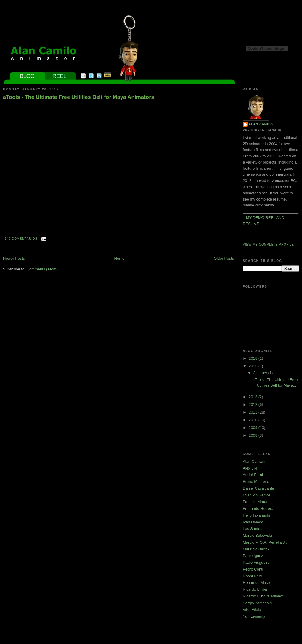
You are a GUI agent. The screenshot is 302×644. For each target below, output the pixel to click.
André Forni (253, 475)
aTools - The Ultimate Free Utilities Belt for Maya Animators (78, 97)
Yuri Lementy (254, 616)
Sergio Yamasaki (257, 603)
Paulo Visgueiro (256, 562)
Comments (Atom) (42, 269)
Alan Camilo (261, 124)
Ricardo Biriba (255, 589)
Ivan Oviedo (253, 522)
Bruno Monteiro (256, 482)
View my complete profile (268, 245)
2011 (254, 412)
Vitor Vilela (252, 609)
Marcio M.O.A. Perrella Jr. (265, 542)
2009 (254, 428)
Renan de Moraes (258, 583)
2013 (254, 397)
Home (119, 258)
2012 (254, 404)
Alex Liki (250, 468)
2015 (254, 366)
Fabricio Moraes (257, 502)
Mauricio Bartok (256, 549)
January (261, 373)
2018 (254, 358)
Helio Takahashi (256, 515)
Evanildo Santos (257, 495)
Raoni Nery (252, 576)
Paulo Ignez (253, 556)
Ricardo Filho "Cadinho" (263, 596)
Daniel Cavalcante (258, 488)
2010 (254, 420)
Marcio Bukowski (257, 535)
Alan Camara (254, 461)
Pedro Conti (253, 569)
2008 (254, 435)
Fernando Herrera (258, 508)
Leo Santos (253, 529)
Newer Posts (14, 258)
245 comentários (21, 239)
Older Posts (224, 258)
